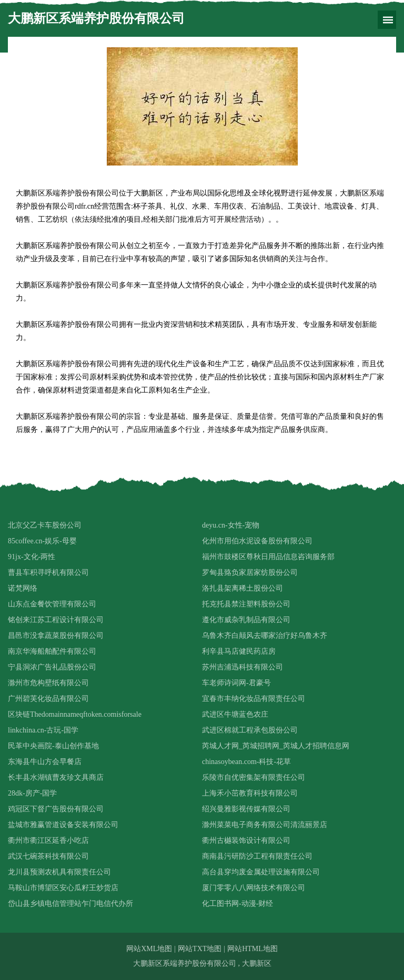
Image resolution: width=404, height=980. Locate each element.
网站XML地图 (149, 949)
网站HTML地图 (252, 949)
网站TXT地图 (200, 949)
